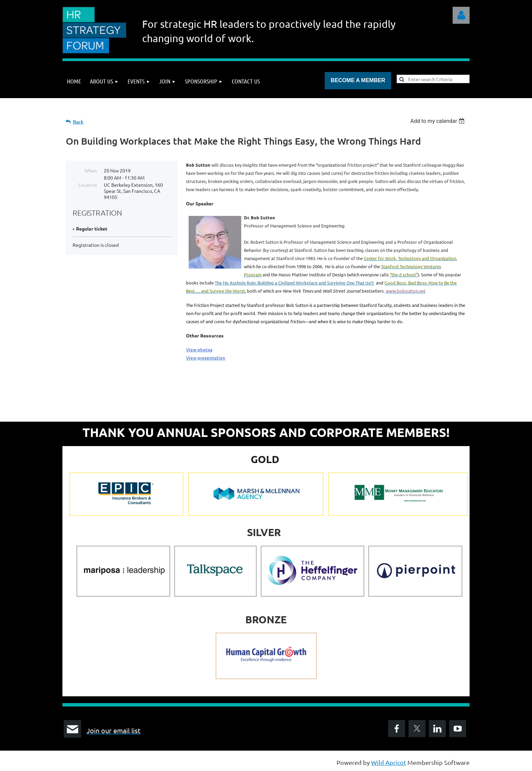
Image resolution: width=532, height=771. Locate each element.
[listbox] (438, 121)
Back (78, 122)
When (91, 170)
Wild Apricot (389, 762)
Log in (461, 15)
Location (88, 185)
